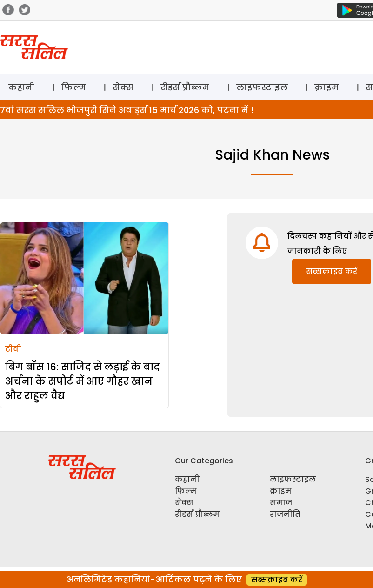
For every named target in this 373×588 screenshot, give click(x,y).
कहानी (21, 87)
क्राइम (326, 87)
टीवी (13, 349)
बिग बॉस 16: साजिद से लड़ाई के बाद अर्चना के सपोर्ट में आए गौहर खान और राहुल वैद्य (83, 381)
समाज (281, 503)
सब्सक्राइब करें (332, 271)
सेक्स (123, 87)
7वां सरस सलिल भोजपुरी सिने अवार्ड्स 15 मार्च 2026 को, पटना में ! (127, 110)
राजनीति (285, 514)
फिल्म (74, 87)
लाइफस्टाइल (262, 87)
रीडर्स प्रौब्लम (185, 87)
